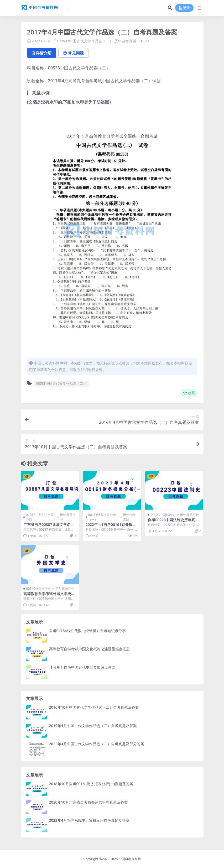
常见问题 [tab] (73, 53)
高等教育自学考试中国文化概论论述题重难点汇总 (90, 649)
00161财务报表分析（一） (102, 517)
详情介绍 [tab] (42, 53)
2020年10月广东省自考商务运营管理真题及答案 (88, 802)
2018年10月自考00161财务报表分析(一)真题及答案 (91, 784)
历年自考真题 (125, 41)
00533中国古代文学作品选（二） (86, 41)
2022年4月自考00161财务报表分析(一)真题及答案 (111, 527)
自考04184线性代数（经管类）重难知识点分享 (87, 631)
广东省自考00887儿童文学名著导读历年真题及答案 (49, 527)
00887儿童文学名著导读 (40, 517)
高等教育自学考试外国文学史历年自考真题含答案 (49, 596)
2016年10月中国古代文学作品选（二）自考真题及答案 (94, 707)
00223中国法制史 (163, 515)
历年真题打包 (68, 517)
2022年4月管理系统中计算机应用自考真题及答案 (89, 820)
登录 (184, 8)
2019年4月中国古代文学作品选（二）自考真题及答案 (93, 726)
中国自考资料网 (130, 859)
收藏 (189, 393)
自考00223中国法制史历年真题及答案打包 (173, 522)
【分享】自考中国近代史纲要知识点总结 (82, 667)
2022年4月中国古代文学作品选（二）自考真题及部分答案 (97, 744)
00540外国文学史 (39, 589)
